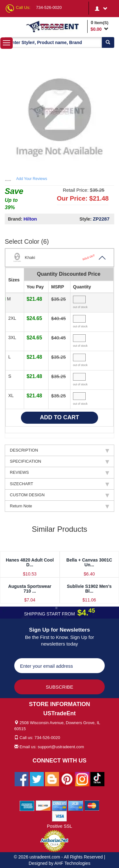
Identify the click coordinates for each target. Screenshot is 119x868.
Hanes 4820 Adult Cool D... (30, 562)
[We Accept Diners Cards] (60, 805)
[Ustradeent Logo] (56, 26)
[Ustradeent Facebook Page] (22, 779)
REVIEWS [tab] (60, 473)
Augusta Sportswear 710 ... (30, 589)
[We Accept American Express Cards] (27, 805)
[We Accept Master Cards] (92, 805)
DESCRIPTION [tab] (60, 450)
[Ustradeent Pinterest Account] (67, 779)
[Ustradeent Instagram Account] (82, 779)
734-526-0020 (49, 7)
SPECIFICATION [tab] (60, 461)
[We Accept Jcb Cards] (76, 805)
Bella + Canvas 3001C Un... (89, 562)
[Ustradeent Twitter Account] (37, 779)
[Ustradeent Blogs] (52, 779)
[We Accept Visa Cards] (60, 816)
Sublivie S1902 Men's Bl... (89, 589)
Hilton (30, 219)
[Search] (108, 42)
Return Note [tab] (60, 506)
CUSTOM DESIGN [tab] (60, 495)
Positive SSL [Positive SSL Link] (60, 826)
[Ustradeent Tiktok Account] (97, 779)
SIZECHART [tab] (60, 484)
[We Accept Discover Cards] (43, 805)
